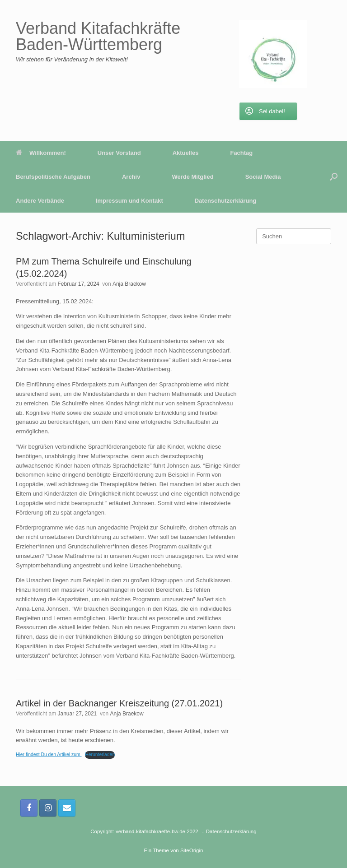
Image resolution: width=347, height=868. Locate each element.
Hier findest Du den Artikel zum (49, 754)
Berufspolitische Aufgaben (53, 177)
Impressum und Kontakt (129, 201)
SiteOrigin (192, 850)
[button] (334, 177)
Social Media (263, 177)
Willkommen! (41, 153)
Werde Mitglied (192, 177)
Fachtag (241, 153)
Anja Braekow (129, 284)
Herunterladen (100, 754)
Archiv (131, 177)
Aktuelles (186, 153)
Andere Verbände (40, 201)
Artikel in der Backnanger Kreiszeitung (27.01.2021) (119, 703)
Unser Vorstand (119, 153)
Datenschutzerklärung (226, 201)
